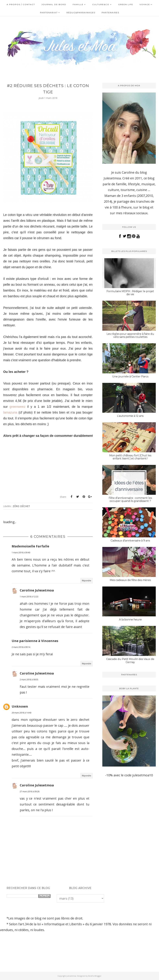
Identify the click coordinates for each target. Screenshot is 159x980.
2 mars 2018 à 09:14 (21, 647)
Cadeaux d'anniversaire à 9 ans (130, 541)
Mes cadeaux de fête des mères (130, 580)
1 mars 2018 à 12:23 (29, 597)
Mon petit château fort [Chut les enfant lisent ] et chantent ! (130, 457)
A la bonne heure (130, 620)
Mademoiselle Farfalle (30, 546)
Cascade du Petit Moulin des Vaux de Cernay (130, 661)
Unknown (20, 706)
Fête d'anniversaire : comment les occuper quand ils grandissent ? (130, 499)
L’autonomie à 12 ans (130, 416)
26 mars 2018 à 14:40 (21, 713)
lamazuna (10, 412)
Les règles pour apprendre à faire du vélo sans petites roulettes (130, 335)
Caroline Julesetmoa (37, 590)
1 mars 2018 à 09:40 (21, 552)
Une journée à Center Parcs (130, 376)
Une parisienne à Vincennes (35, 641)
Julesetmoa (71, 976)
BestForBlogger (95, 976)
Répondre (87, 581)
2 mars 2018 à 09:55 (29, 680)
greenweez (17, 407)
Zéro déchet (21, 506)
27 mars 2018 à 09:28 (30, 791)
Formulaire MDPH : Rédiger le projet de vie (130, 293)
